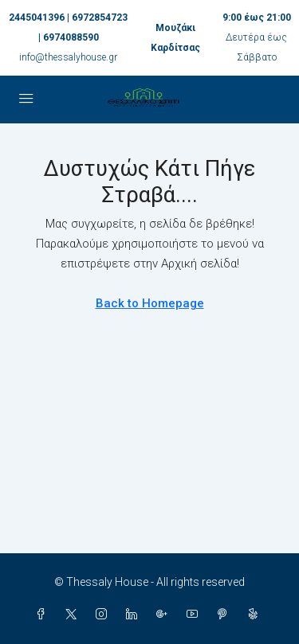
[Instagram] (104, 615)
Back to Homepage (150, 303)
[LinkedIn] (135, 615)
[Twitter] (74, 615)
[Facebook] (44, 615)
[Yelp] (256, 615)
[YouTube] (195, 615)
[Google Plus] (165, 615)
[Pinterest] (226, 615)
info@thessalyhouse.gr (68, 57)
